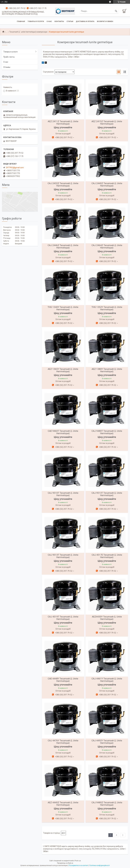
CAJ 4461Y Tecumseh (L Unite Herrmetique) (107, 680)
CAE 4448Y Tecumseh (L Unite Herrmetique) (63, 680)
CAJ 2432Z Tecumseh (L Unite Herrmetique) (63, 184)
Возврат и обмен (105, 21)
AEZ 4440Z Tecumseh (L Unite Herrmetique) (63, 804)
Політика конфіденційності (100, 865)
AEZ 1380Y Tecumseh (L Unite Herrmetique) (107, 370)
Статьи (70, 21)
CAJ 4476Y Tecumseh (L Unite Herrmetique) (63, 742)
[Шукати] (116, 11)
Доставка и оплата (85, 21)
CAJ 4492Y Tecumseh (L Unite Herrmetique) (107, 742)
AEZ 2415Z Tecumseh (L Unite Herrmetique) (107, 123)
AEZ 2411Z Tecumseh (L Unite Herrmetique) (63, 123)
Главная (21, 21)
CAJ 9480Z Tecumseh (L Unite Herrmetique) (107, 804)
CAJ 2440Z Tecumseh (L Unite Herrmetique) (107, 184)
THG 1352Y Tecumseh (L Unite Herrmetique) (107, 308)
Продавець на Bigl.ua (65, 863)
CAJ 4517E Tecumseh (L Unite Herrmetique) (107, 556)
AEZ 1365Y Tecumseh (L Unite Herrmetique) (63, 370)
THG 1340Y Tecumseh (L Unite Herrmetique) (63, 308)
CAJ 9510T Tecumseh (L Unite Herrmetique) (63, 494)
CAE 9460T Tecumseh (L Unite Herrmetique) (63, 432)
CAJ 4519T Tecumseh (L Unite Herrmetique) (63, 618)
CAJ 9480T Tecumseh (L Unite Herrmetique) (107, 432)
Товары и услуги (36, 21)
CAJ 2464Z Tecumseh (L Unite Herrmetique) (107, 246)
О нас (49, 21)
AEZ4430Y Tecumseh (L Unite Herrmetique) (107, 618)
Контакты (59, 21)
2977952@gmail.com (15, 168)
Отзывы (7, 67)
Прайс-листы (9, 57)
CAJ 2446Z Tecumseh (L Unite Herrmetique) (63, 246)
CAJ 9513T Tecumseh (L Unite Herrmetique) (107, 494)
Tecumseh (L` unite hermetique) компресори (28, 32)
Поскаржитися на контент (78, 865)
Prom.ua (78, 861)
